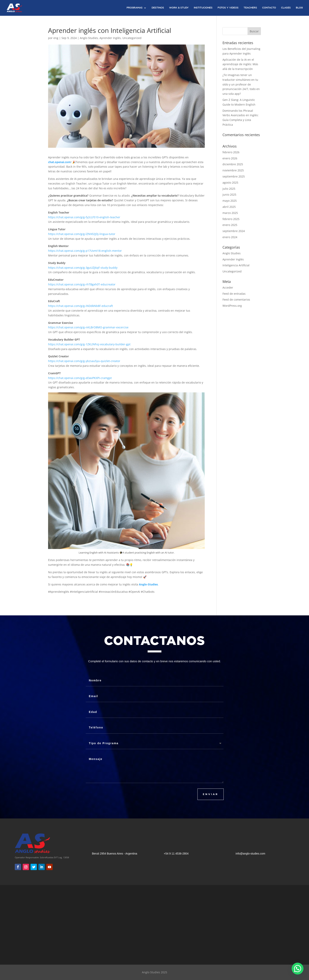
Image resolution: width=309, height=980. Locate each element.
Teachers (250, 8)
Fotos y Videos (228, 8)
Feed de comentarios (236, 300)
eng (56, 38)
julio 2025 (229, 189)
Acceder (228, 287)
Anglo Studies (89, 38)
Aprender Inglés (110, 38)
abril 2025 (229, 207)
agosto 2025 (230, 183)
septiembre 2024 (234, 231)
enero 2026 (230, 158)
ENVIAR (211, 794)
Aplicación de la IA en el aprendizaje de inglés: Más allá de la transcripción (240, 64)
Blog (299, 8)
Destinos (158, 8)
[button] (298, 969)
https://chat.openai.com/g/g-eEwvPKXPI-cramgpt (80, 378)
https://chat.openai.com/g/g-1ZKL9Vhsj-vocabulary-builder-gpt (89, 344)
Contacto (269, 8)
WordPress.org (232, 306)
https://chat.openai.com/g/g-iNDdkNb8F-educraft (81, 306)
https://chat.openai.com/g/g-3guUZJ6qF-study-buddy (83, 268)
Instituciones (203, 8)
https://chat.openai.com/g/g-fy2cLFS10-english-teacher (84, 217)
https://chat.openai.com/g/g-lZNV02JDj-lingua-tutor (82, 234)
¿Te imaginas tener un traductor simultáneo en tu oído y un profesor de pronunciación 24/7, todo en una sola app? (241, 84)
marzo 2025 (230, 213)
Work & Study (179, 8)
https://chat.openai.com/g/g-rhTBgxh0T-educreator (82, 284)
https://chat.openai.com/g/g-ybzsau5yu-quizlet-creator (84, 361)
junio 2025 (229, 195)
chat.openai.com (59, 162)
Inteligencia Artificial (236, 265)
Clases (286, 8)
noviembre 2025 (233, 170)
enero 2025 (230, 225)
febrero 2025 (231, 219)
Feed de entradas (234, 294)
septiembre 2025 (234, 176)
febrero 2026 (231, 152)
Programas (134, 8)
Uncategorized (132, 38)
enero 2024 (230, 237)
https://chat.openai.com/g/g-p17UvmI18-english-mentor (85, 251)
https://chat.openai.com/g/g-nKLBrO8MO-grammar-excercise (88, 327)
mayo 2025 (230, 201)
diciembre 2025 (233, 164)
